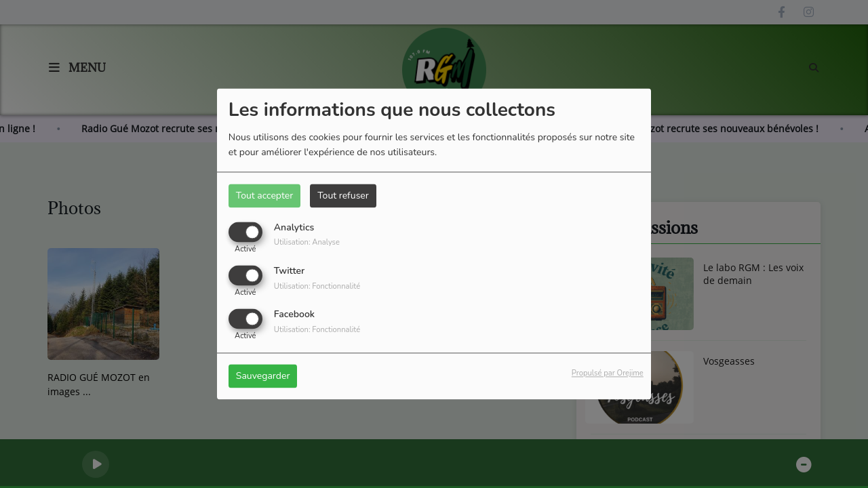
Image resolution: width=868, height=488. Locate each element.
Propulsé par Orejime (608, 374)
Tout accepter (264, 196)
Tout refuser (343, 196)
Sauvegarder (263, 377)
